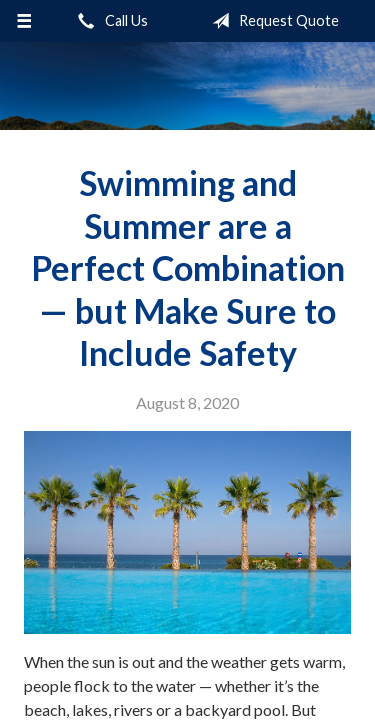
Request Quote (271, 21)
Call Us (109, 21)
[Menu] (24, 21)
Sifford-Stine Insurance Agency (187, 86)
